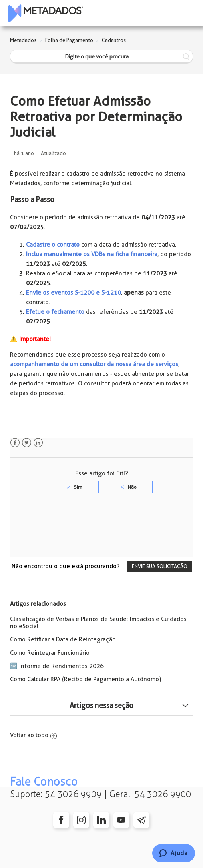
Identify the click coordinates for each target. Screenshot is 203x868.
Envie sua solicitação (160, 566)
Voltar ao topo (33, 735)
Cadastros (114, 40)
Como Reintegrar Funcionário (50, 653)
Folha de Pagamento (69, 40)
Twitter (27, 443)
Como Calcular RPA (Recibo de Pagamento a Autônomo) (85, 679)
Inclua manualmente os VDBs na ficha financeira (92, 254)
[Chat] (174, 853)
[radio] (75, 487)
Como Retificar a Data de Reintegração (63, 639)
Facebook (15, 443)
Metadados (23, 40)
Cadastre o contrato (53, 245)
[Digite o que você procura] (101, 57)
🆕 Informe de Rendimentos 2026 (57, 666)
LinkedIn (38, 443)
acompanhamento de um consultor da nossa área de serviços (94, 364)
